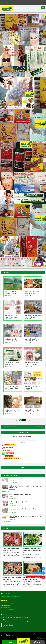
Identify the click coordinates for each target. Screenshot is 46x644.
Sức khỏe (26, 618)
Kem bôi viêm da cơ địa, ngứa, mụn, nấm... (12, 364)
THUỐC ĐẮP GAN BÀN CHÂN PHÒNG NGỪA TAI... (33, 316)
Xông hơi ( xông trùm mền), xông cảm (32, 293)
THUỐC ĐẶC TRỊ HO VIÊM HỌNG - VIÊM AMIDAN (32, 364)
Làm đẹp (26, 621)
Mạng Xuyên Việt (8, 625)
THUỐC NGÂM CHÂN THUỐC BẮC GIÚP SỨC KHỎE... (13, 411)
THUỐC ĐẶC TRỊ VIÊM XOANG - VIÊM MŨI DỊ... (11, 340)
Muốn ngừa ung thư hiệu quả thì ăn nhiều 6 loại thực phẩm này (32, 550)
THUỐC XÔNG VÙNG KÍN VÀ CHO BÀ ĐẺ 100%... (33, 411)
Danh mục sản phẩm (9, 427)
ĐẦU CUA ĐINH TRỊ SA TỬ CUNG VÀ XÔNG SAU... (12, 316)
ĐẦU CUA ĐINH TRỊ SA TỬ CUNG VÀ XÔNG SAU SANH (22, 479)
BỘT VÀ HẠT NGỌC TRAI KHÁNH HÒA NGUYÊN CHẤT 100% (23, 509)
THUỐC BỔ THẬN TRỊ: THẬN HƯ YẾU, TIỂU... (33, 387)
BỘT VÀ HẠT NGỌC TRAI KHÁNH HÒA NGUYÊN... (11, 387)
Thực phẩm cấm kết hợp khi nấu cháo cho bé (12, 549)
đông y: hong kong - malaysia (10, 621)
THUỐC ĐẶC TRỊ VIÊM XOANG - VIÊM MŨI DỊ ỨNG (21, 495)
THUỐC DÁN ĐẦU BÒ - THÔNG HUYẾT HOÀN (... (11, 293)
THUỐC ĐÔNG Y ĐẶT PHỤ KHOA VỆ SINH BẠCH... (32, 340)
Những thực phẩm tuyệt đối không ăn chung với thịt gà (32, 578)
